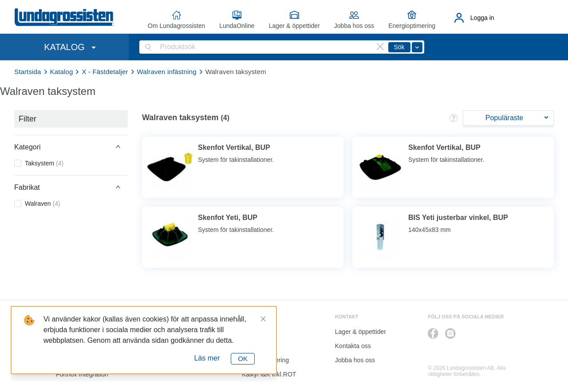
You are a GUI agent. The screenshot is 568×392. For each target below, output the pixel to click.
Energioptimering (412, 26)
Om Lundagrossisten (176, 26)
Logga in (482, 18)
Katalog (62, 72)
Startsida (28, 72)
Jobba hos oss (354, 26)
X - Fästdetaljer (105, 72)
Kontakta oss (353, 346)
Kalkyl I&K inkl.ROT (269, 374)
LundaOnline (237, 26)
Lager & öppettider (294, 26)
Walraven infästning (167, 72)
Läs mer (207, 358)
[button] (71, 147)
